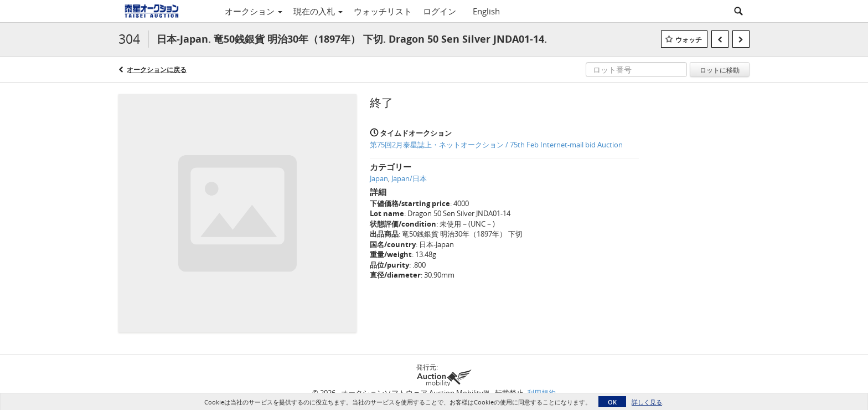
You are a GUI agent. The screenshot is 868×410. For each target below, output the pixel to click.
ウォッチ (689, 40)
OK (612, 402)
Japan (379, 178)
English (486, 11)
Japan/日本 (409, 178)
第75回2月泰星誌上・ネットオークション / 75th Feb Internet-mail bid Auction (496, 145)
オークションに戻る (157, 70)
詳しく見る (647, 402)
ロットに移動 (720, 70)
